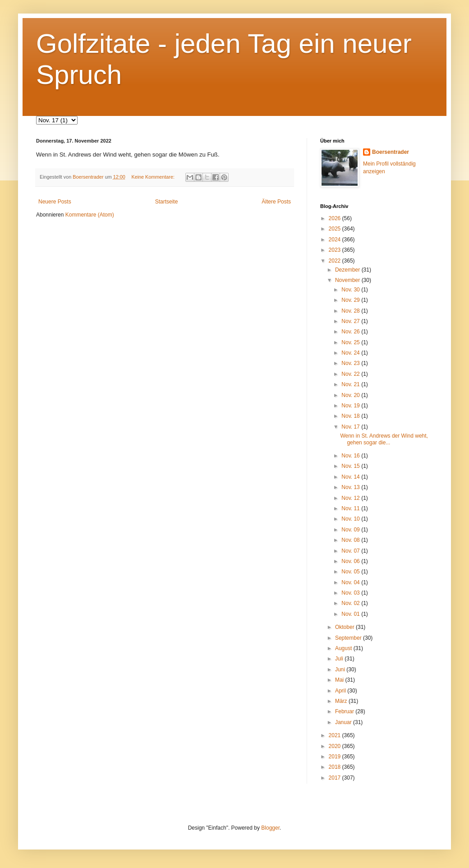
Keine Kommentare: (153, 177)
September (349, 638)
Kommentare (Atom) (90, 215)
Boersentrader (391, 152)
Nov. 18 (351, 416)
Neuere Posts (55, 202)
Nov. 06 (351, 561)
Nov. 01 (351, 614)
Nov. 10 (351, 519)
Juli (340, 659)
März (342, 701)
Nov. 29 (351, 300)
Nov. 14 (351, 477)
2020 (336, 746)
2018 (336, 767)
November (348, 280)
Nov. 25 (351, 342)
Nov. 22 (351, 374)
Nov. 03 (351, 593)
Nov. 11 (351, 508)
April (341, 691)
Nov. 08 (351, 540)
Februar (345, 711)
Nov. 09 (351, 530)
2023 (336, 250)
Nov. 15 (351, 466)
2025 (336, 229)
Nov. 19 (351, 406)
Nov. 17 (351, 427)
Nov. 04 (351, 582)
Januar (344, 722)
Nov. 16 (351, 456)
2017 (336, 778)
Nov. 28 (351, 311)
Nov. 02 (351, 603)
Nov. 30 (351, 290)
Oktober (345, 627)
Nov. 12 (351, 498)
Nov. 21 (351, 384)
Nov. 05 (351, 572)
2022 (336, 261)
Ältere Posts (276, 202)
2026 (336, 218)
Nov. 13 (351, 487)
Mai (340, 680)
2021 (336, 735)
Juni (341, 669)
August (344, 648)
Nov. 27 (351, 321)
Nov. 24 (351, 353)
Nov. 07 (351, 551)
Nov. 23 (351, 363)
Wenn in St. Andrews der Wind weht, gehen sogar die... (384, 439)
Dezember (348, 270)
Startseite (167, 202)
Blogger (270, 828)
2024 (336, 240)
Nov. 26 (351, 332)
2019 (336, 757)
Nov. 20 (351, 395)
